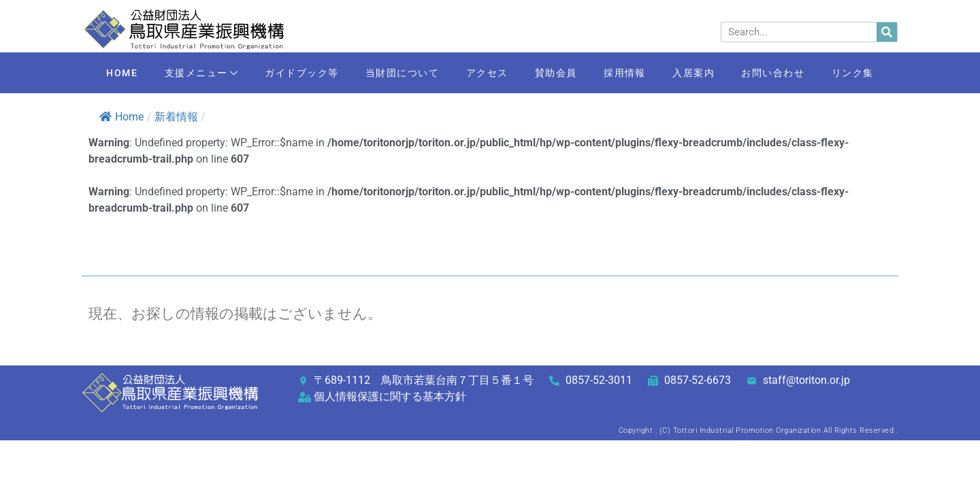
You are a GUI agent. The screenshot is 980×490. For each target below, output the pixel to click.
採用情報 (627, 73)
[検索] (887, 32)
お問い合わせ (780, 73)
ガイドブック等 (297, 73)
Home (121, 117)
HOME (114, 73)
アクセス (486, 73)
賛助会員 (557, 73)
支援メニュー (195, 74)
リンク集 (861, 73)
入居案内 (698, 73)
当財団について (400, 73)
